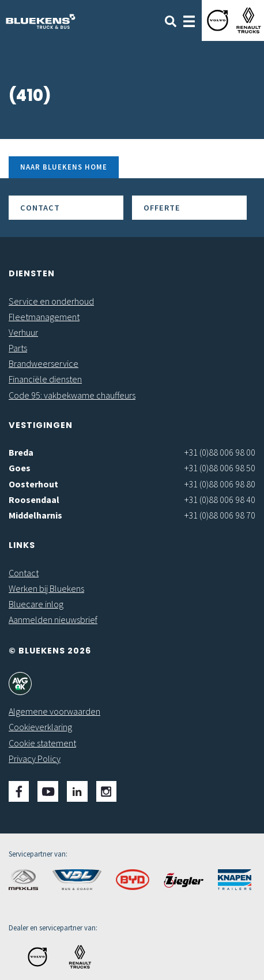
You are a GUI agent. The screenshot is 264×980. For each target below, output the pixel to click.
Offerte (162, 208)
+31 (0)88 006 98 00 (220, 452)
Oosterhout (33, 484)
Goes (20, 468)
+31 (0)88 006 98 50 (220, 468)
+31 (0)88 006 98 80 (220, 484)
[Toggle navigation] (189, 20)
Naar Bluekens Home (64, 167)
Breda (21, 452)
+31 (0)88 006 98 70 (220, 515)
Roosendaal (34, 500)
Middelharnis (35, 515)
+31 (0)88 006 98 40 (220, 500)
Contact (40, 208)
